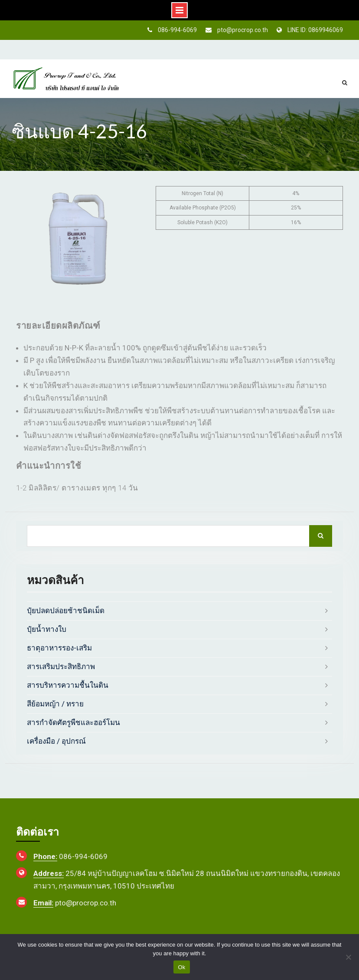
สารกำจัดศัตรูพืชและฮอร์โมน (73, 722)
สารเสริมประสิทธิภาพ (61, 666)
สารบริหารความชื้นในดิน (68, 685)
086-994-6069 (177, 30)
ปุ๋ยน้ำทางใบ (47, 629)
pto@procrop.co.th (243, 30)
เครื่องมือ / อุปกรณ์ (56, 741)
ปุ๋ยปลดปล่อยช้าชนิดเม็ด (66, 611)
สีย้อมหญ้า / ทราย (55, 704)
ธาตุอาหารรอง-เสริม (59, 648)
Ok (181, 967)
